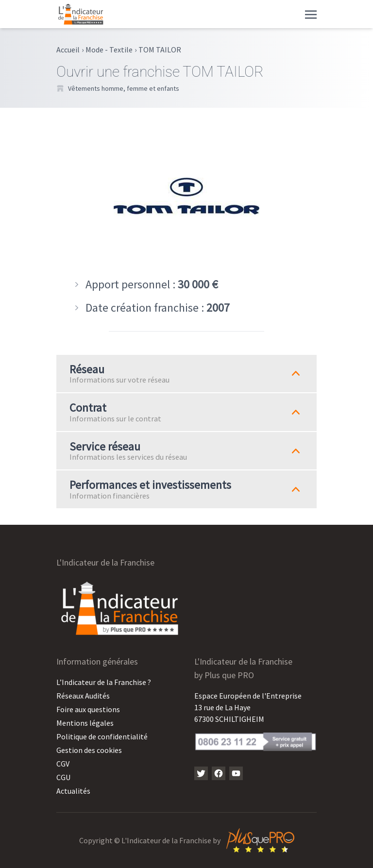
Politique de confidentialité (102, 736)
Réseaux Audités (83, 696)
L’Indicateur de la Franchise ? (104, 682)
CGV (63, 764)
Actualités (73, 791)
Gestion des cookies (89, 750)
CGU (63, 777)
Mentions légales (85, 723)
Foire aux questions (88, 709)
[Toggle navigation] (311, 14)
